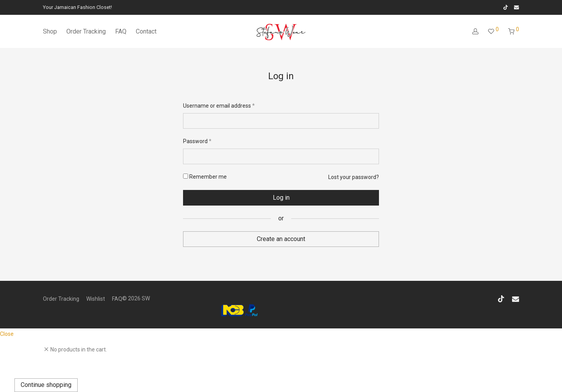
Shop (50, 31)
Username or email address (219, 105)
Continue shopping (46, 385)
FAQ (121, 31)
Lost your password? (354, 177)
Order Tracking (86, 31)
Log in (281, 198)
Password (197, 141)
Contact (146, 31)
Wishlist (96, 299)
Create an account (281, 239)
